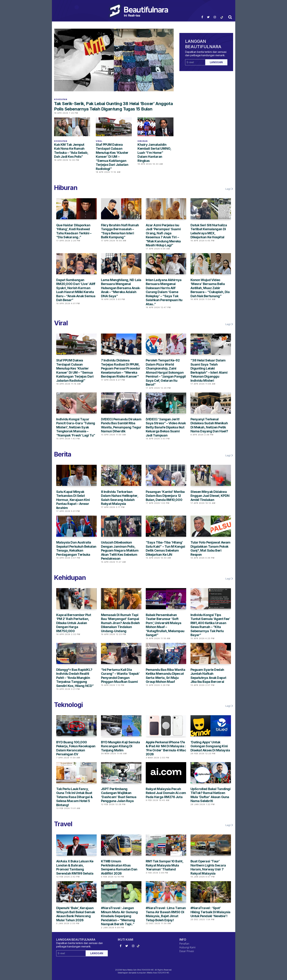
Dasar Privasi (187, 951)
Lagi (229, 189)
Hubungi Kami (187, 947)
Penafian (184, 944)
